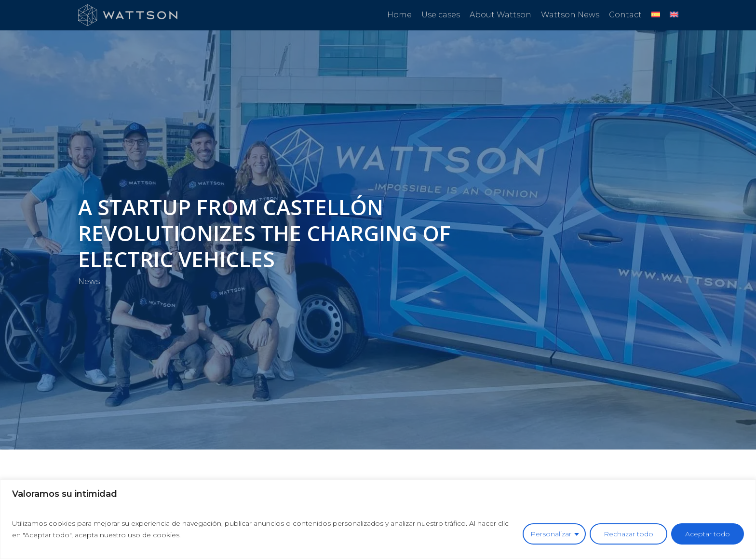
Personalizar (551, 534)
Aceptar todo (708, 534)
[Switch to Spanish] (656, 15)
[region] (378, 519)
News (89, 281)
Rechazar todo (628, 534)
